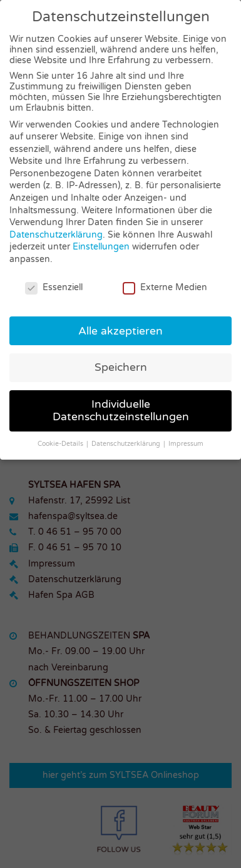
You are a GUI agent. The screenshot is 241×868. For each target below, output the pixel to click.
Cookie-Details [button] (61, 444)
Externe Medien (165, 287)
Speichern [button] (121, 367)
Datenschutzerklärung (56, 235)
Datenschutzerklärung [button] (127, 444)
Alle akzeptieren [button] (120, 331)
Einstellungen (101, 247)
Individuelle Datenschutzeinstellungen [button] (121, 411)
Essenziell (54, 287)
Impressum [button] (186, 444)
